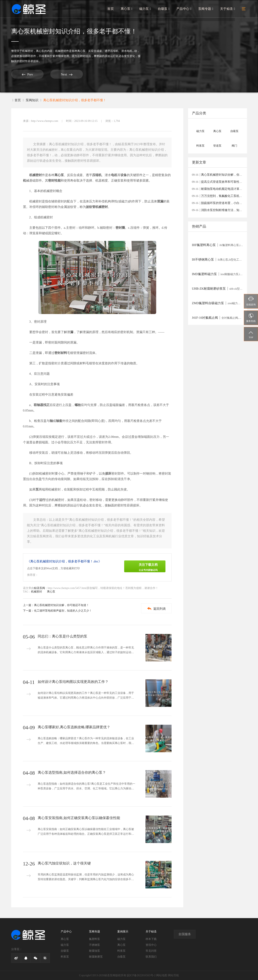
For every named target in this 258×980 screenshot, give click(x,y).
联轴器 (39, 405)
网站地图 (162, 975)
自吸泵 (165, 9)
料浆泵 (65, 957)
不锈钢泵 (95, 945)
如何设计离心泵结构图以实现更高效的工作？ (73, 682)
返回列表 (156, 608)
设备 (124, 175)
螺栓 (78, 405)
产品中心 (184, 9)
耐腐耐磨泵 (96, 957)
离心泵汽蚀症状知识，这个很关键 (64, 863)
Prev (26, 74)
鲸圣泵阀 (39, 588)
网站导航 (174, 975)
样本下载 (151, 939)
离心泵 (128, 9)
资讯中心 (151, 945)
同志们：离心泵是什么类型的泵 (62, 636)
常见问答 (151, 951)
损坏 (108, 473)
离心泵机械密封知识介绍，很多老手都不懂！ (75, 100)
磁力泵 (146, 9)
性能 (58, 180)
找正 (46, 405)
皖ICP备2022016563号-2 (141, 975)
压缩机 (97, 175)
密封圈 (120, 228)
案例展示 (123, 932)
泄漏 (160, 201)
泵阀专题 (206, 9)
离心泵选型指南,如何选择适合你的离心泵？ (72, 772)
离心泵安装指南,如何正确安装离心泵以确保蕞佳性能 (79, 818)
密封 (51, 180)
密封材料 (61, 353)
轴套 (59, 421)
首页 (112, 9)
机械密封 (28, 51)
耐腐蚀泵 (95, 951)
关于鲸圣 (228, 9)
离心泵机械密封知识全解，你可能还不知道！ (62, 605)
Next (62, 74)
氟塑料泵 (95, 939)
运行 (42, 500)
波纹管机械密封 (97, 207)
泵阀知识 (32, 100)
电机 (114, 175)
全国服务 (185, 934)
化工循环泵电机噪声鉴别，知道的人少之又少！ (63, 611)
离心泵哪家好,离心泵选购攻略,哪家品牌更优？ (74, 727)
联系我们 (151, 957)
